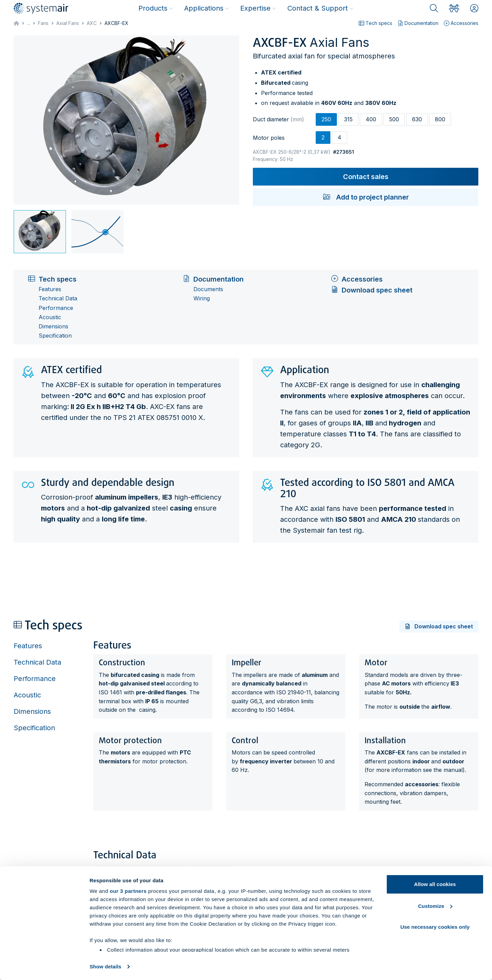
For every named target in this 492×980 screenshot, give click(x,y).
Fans (43, 23)
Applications (207, 8)
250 (326, 119)
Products (156, 8)
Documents (208, 289)
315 (348, 119)
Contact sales (366, 177)
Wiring (202, 298)
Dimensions (53, 326)
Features (50, 289)
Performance (56, 308)
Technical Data (58, 298)
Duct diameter (278, 119)
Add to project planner (366, 197)
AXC (92, 23)
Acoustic (50, 317)
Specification (55, 336)
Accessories (461, 23)
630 (417, 119)
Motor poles (269, 138)
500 (394, 119)
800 (440, 119)
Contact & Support (320, 8)
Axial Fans (68, 23)
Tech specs (375, 23)
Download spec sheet (371, 290)
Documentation (418, 23)
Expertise (258, 8)
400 (371, 119)
